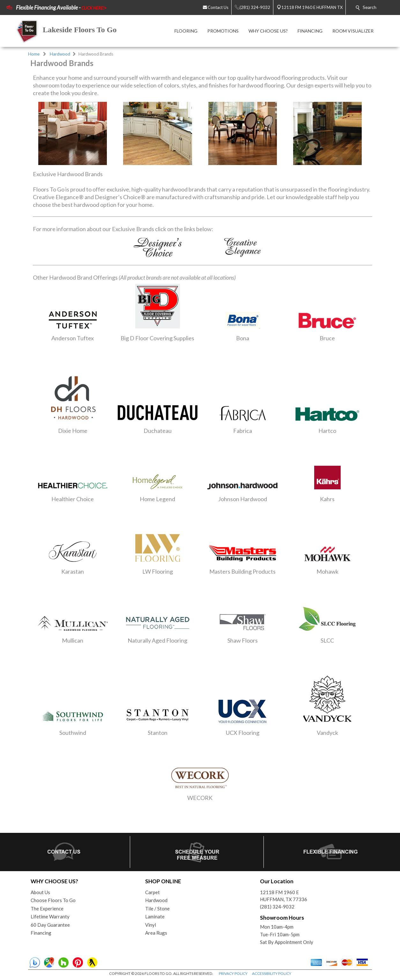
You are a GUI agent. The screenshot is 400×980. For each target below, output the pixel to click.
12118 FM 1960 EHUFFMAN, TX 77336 (284, 896)
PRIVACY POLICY (233, 973)
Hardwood (60, 54)
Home (34, 54)
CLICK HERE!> (94, 8)
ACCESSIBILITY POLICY (272, 973)
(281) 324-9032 (277, 907)
